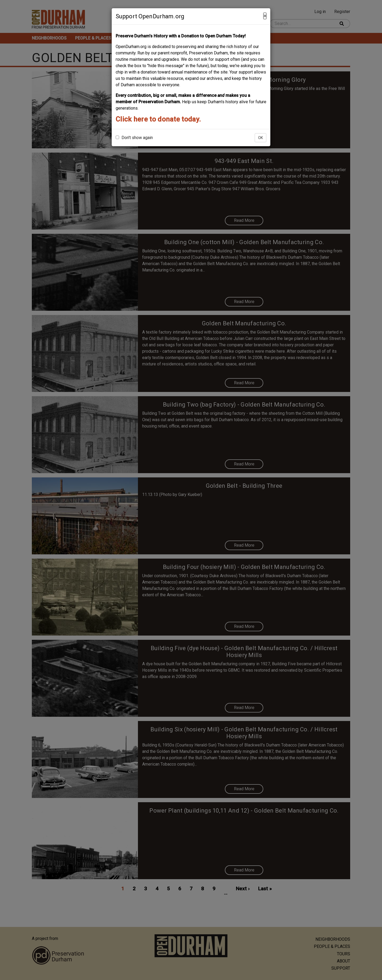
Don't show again (134, 138)
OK (261, 138)
